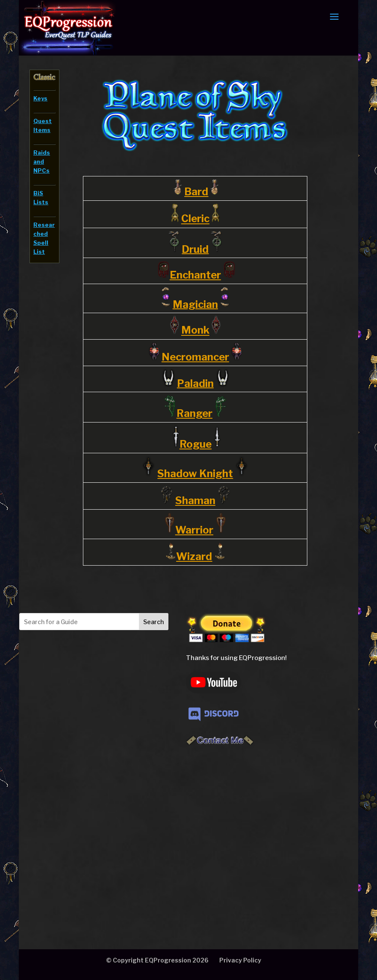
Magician (195, 304)
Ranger (194, 413)
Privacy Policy (240, 960)
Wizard (194, 556)
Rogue (196, 444)
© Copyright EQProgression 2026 (157, 960)
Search (153, 622)
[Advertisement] (91, 831)
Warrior (194, 530)
